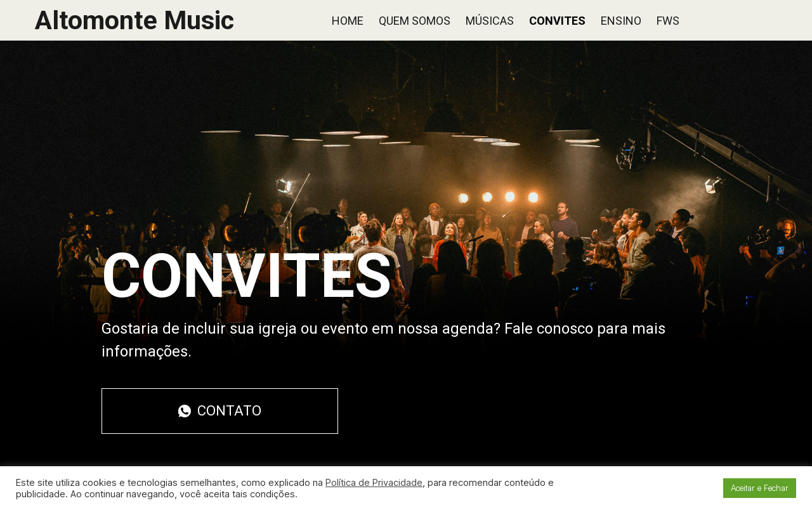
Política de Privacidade (374, 483)
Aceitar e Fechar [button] (760, 488)
